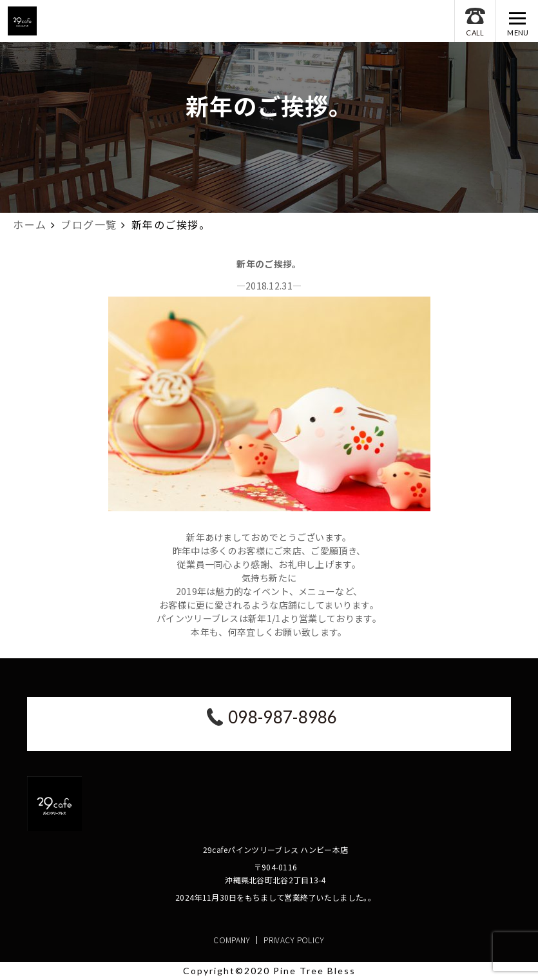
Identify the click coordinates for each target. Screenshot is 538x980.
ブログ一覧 (89, 224)
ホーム (30, 224)
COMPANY (232, 940)
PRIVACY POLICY (294, 940)
